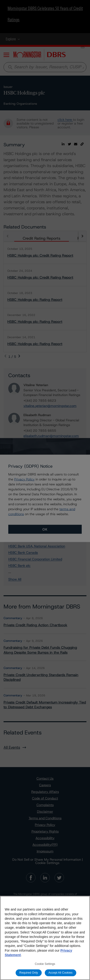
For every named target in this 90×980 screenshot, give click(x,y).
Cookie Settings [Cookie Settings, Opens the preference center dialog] (45, 964)
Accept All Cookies (61, 973)
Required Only (29, 973)
